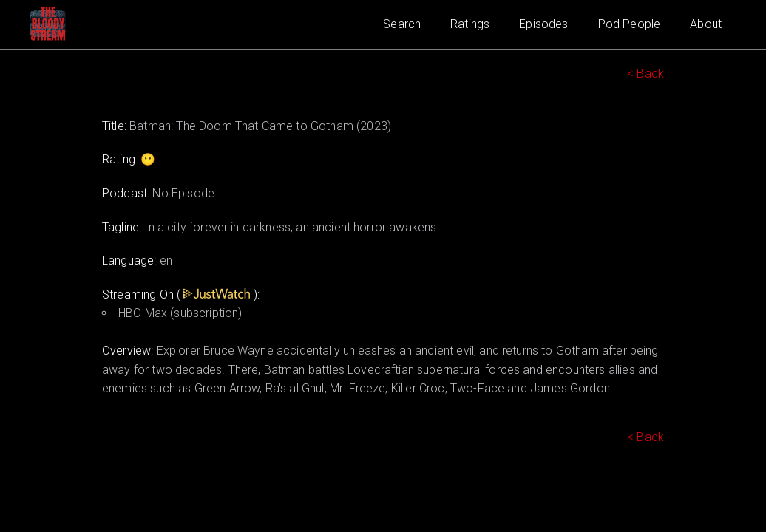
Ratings (470, 24)
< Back (645, 74)
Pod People (630, 24)
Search (402, 24)
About (706, 24)
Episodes (543, 24)
